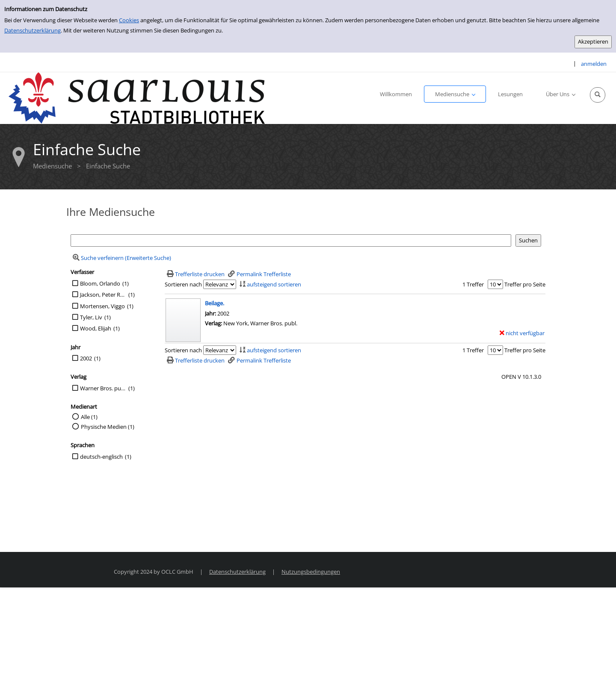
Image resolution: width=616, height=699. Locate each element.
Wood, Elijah (96, 328)
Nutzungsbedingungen (311, 572)
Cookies (129, 20)
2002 (86, 358)
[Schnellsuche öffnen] (598, 95)
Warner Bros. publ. (103, 388)
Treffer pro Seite (525, 284)
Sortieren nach (183, 284)
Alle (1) (89, 417)
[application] (455, 94)
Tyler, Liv (91, 317)
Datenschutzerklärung (33, 30)
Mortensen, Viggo (102, 306)
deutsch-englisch (101, 457)
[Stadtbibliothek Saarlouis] (137, 97)
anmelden (594, 64)
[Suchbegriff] (291, 240)
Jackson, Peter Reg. (103, 295)
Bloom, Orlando (100, 283)
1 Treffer (473, 284)
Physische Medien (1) (108, 427)
